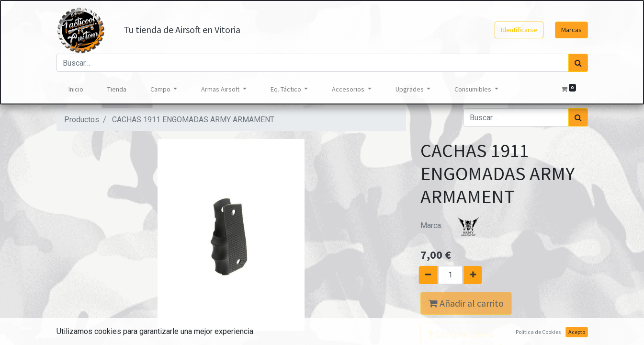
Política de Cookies (538, 332)
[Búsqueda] (578, 63)
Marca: (456, 225)
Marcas (571, 30)
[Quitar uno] (424, 275)
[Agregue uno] (476, 275)
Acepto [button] (577, 332)
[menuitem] (76, 89)
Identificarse (519, 30)
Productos (82, 120)
